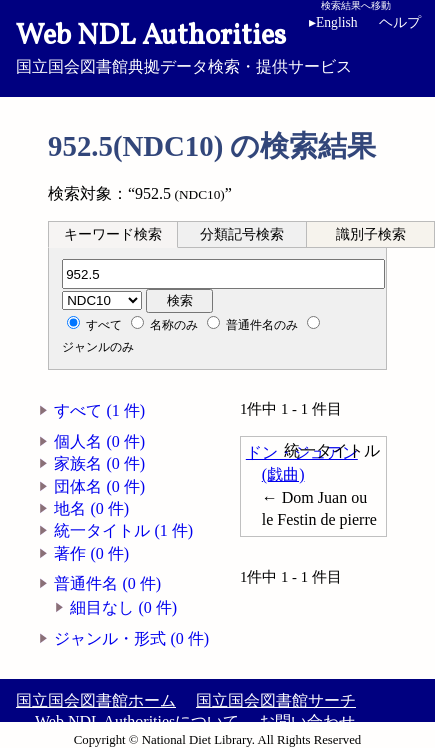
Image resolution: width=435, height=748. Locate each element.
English (333, 22)
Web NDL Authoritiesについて (137, 721)
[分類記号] (223, 274)
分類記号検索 (242, 234)
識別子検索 (371, 234)
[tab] (113, 234)
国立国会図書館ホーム (96, 700)
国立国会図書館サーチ (276, 700)
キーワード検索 (113, 234)
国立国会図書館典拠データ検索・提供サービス (217, 46)
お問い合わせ (307, 721)
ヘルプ (400, 22)
